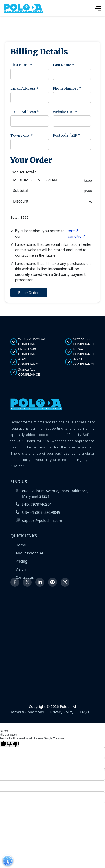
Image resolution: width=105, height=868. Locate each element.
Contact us (25, 577)
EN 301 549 (25, 352)
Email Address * (24, 88)
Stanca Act (25, 372)
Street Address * (25, 112)
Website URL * (65, 112)
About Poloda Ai (29, 553)
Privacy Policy (62, 712)
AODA (80, 362)
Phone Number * (67, 88)
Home (21, 545)
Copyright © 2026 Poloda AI (52, 707)
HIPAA (80, 352)
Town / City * (22, 135)
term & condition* (77, 234)
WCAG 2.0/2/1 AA (28, 342)
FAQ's (84, 712)
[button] (8, 861)
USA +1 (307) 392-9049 (38, 512)
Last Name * (63, 65)
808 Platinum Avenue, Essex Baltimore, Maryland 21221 (52, 493)
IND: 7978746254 (34, 504)
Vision (21, 569)
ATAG (25, 362)
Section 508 (80, 342)
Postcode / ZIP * (66, 135)
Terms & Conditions (27, 712)
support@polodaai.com (39, 520)
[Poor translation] (13, 744)
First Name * (21, 65)
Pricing (21, 561)
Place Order (28, 293)
